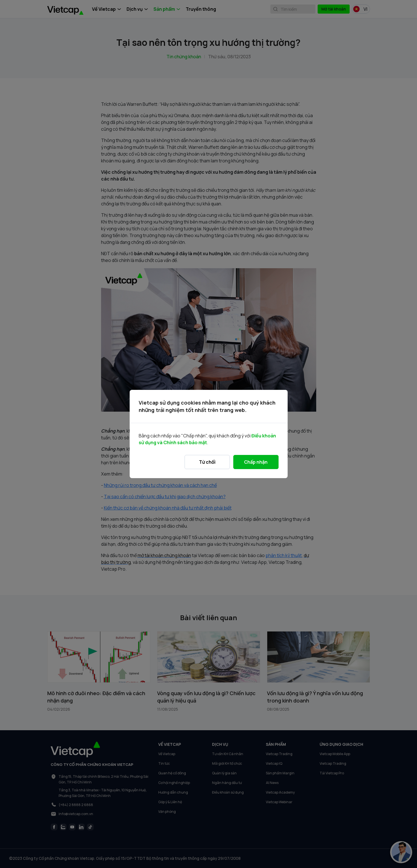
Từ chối (207, 462)
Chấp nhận (256, 462)
